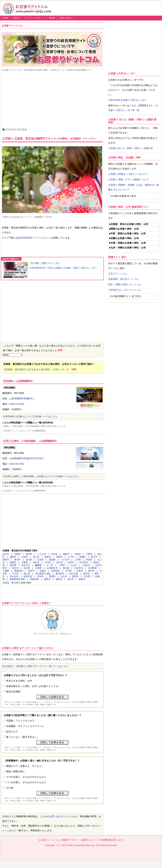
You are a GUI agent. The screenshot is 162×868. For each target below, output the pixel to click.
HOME (5, 18)
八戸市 (71, 557)
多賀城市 (56, 571)
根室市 (86, 574)
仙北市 (15, 568)
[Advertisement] (52, 99)
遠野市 (47, 579)
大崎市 (78, 554)
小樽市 (89, 554)
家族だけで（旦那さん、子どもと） (25, 766)
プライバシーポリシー (34, 18)
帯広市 (94, 557)
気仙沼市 (14, 576)
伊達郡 (38, 568)
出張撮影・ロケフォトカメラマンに (25, 726)
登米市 (36, 562)
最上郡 (27, 574)
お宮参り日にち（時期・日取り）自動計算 (131, 148)
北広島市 (79, 568)
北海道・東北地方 (11, 583)
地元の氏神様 (13, 692)
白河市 (48, 562)
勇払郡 (66, 568)
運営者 (52, 18)
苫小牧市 (84, 562)
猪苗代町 (28, 576)
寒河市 (91, 571)
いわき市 (42, 554)
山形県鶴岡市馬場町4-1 (22, 399)
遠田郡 (13, 565)
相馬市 (75, 576)
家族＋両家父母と (16, 771)
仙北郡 (27, 568)
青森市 (59, 557)
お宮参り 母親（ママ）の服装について (128, 179)
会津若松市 (52, 568)
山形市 (25, 557)
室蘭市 (83, 557)
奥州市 (17, 560)
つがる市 (65, 560)
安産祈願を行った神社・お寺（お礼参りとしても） (33, 686)
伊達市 (89, 560)
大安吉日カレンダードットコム (125, 290)
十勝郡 (6, 571)
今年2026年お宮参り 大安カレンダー (128, 100)
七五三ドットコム (118, 274)
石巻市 (54, 554)
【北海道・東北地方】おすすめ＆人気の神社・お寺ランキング (37, 369)
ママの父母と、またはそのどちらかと (26, 777)
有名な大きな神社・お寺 (19, 681)
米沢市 (59, 562)
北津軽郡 (92, 568)
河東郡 (25, 562)
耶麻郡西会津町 (17, 579)
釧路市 (6, 560)
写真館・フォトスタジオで (20, 721)
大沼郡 (68, 571)
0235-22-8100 (17, 404)
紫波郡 (52, 560)
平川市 (15, 574)
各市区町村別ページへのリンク (35, 238)
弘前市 (41, 560)
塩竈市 (43, 571)
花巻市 (71, 562)
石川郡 (87, 576)
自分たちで (12, 732)
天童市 (80, 571)
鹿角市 (82, 579)
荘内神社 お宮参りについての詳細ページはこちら (31, 416)
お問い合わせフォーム (61, 816)
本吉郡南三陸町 (43, 574)
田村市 (41, 576)
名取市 (31, 571)
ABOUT (16, 18)
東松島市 (60, 574)
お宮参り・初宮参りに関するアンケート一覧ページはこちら (36, 666)
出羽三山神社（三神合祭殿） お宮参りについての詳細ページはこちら (42, 476)
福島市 (48, 557)
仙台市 (6, 554)
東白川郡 (74, 574)
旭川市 (36, 557)
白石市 (64, 576)
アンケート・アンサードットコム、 (58, 702)
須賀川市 (26, 565)
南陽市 (13, 562)
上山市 (73, 565)
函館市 (66, 554)
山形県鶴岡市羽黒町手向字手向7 (27, 458)
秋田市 (29, 554)
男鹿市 (52, 576)
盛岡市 (13, 557)
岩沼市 (29, 560)
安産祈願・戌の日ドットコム (123, 279)
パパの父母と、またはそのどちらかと (26, 782)
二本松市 (86, 565)
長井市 (70, 579)
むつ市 (50, 565)
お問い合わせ (65, 18)
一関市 (62, 565)
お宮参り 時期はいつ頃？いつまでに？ (128, 174)
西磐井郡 (35, 579)
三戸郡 (78, 560)
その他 (10, 788)
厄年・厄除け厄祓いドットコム (125, 284)
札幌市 (17, 554)
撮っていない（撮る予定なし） (23, 737)
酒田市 (59, 579)
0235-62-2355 (17, 464)
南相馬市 (19, 571)
